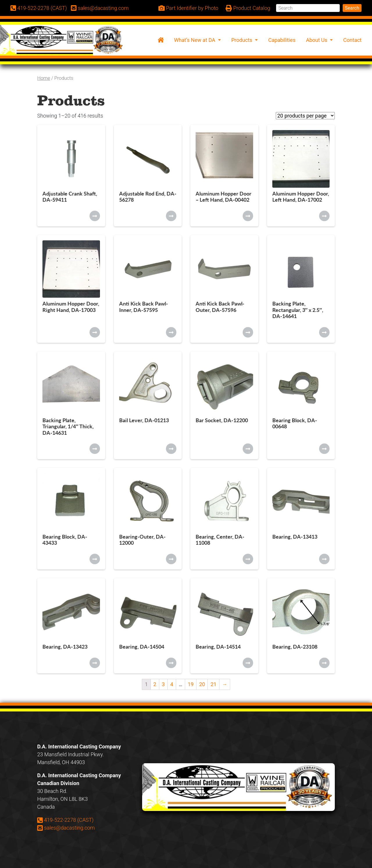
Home (44, 78)
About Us (317, 40)
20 (202, 684)
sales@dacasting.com (66, 828)
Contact (352, 40)
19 (191, 684)
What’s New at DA (195, 40)
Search (352, 8)
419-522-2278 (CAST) (65, 820)
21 (213, 684)
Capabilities (282, 40)
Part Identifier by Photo (188, 8)
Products (243, 40)
